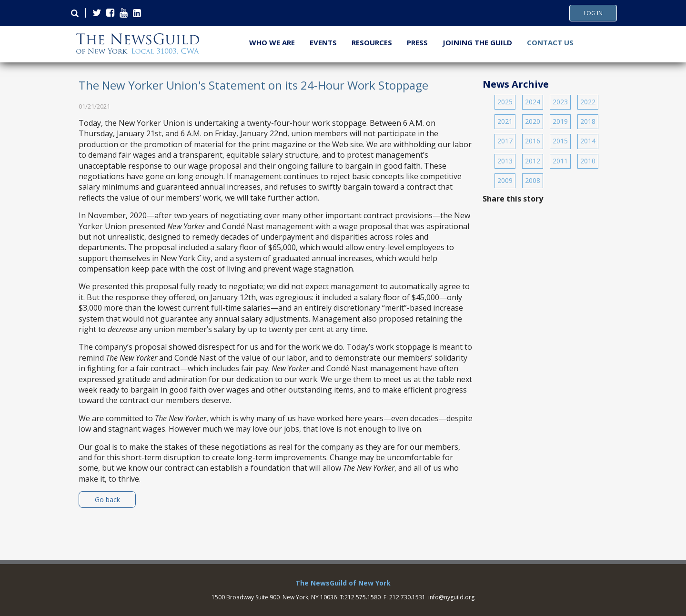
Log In (593, 13)
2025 (505, 102)
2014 (588, 141)
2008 (533, 180)
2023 (560, 102)
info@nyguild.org (451, 597)
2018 (588, 121)
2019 (560, 121)
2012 (533, 161)
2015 (560, 141)
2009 (505, 180)
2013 (505, 161)
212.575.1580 (363, 597)
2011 (560, 161)
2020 (533, 121)
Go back (107, 500)
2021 (505, 121)
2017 (505, 141)
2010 (588, 161)
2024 (533, 102)
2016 (533, 141)
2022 (588, 102)
